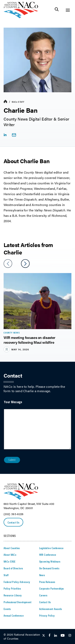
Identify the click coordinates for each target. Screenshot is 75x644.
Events (7, 609)
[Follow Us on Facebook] (49, 636)
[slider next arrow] (25, 264)
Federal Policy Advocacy (17, 582)
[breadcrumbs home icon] (5, 102)
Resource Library (13, 595)
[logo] (21, 17)
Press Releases (47, 582)
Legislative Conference (51, 548)
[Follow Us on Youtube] (63, 636)
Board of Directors (13, 568)
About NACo (10, 555)
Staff (18, 102)
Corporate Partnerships (51, 588)
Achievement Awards (51, 609)
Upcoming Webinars (50, 561)
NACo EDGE (10, 561)
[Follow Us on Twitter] (44, 636)
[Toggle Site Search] (57, 10)
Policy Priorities (12, 588)
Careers (43, 595)
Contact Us (13, 522)
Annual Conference (14, 615)
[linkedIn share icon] (5, 135)
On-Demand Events (49, 568)
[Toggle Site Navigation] (68, 10)
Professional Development (17, 602)
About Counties (12, 548)
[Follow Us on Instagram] (70, 636)
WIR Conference (48, 555)
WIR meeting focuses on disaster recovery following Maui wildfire (29, 340)
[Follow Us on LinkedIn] (55, 636)
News (42, 575)
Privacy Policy (47, 615)
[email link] (14, 135)
